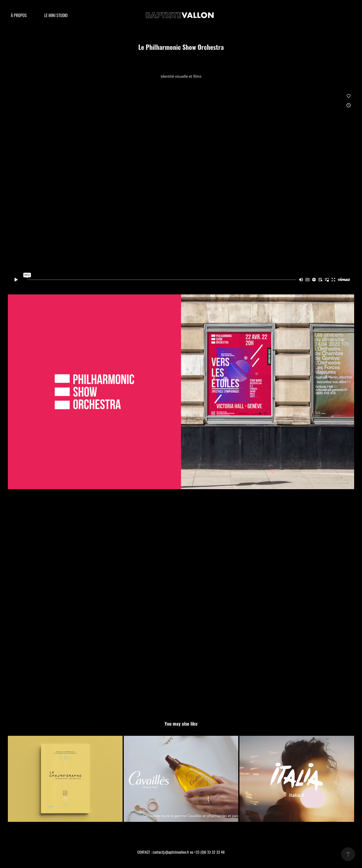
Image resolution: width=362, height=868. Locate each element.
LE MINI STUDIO (56, 15)
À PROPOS (19, 15)
